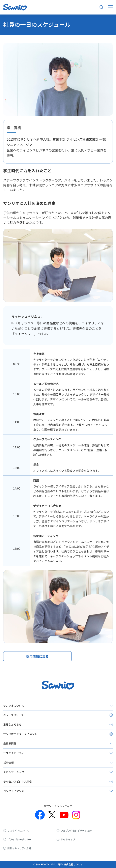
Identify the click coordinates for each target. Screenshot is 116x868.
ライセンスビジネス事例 (18, 781)
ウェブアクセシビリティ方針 (76, 831)
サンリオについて (14, 706)
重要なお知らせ (12, 724)
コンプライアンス (14, 791)
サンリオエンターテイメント (20, 734)
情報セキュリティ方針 (19, 848)
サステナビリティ (14, 753)
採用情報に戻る (37, 656)
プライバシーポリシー (19, 839)
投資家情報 (10, 743)
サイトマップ (68, 839)
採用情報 (8, 763)
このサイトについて (18, 831)
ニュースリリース (13, 715)
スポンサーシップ (14, 772)
